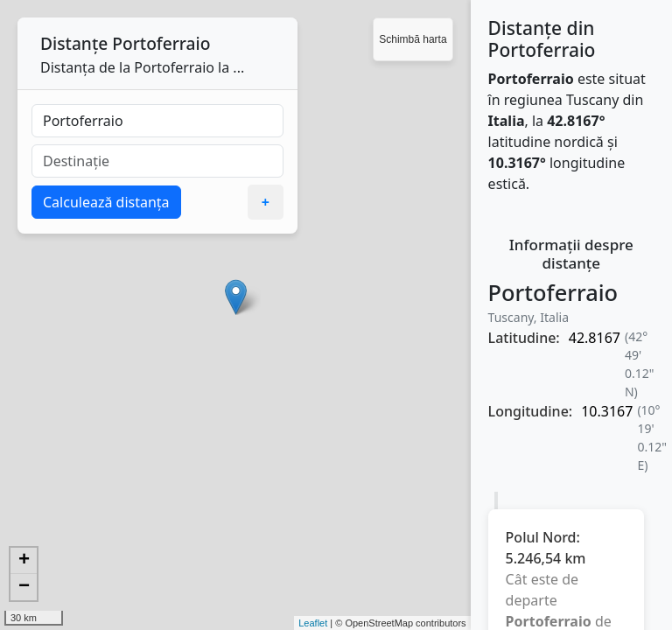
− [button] (24, 587)
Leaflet (313, 623)
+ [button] (24, 561)
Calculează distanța (106, 202)
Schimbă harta (413, 39)
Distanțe (74, 43)
